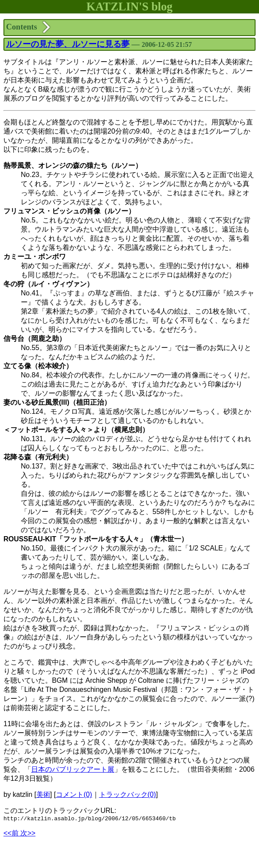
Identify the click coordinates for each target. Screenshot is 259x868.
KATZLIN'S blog (130, 7)
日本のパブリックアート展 (73, 769)
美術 (43, 794)
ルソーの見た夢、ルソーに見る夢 (68, 44)
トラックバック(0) (128, 794)
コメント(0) (74, 794)
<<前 (12, 834)
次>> (28, 834)
